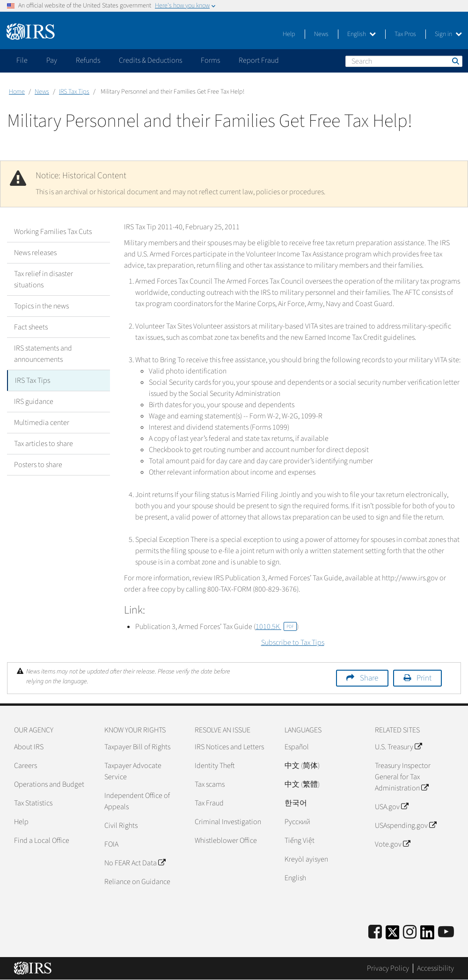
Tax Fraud (209, 803)
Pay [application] (52, 60)
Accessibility (435, 968)
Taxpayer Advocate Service (133, 771)
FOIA (111, 844)
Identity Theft (215, 766)
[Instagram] (410, 932)
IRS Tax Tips (74, 92)
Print (424, 678)
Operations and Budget (49, 784)
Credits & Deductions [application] (150, 60)
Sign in (448, 34)
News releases (35, 253)
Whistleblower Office (226, 841)
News (321, 34)
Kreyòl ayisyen (306, 859)
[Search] (404, 61)
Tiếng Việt (300, 841)
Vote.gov (392, 844)
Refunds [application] (88, 60)
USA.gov (391, 807)
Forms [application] (210, 60)
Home (17, 92)
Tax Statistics (33, 803)
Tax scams (210, 784)
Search (455, 61)
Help (289, 34)
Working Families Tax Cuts (53, 232)
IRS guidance (34, 402)
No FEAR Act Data (135, 863)
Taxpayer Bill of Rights (137, 747)
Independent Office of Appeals (137, 801)
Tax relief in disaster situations (44, 279)
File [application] (22, 60)
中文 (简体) (302, 766)
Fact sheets (31, 327)
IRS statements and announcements (43, 354)
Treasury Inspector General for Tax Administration (403, 777)
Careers (26, 766)
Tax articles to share (44, 444)
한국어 (296, 803)
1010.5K (276, 627)
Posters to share (38, 465)
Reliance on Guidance (137, 882)
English (362, 34)
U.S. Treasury (398, 747)
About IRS (29, 747)
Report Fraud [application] (259, 60)
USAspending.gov (406, 826)
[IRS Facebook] (375, 932)
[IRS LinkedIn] (427, 935)
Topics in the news (41, 306)
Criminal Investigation (228, 822)
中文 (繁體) (302, 784)
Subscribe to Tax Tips (293, 643)
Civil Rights (121, 826)
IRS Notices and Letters (229, 747)
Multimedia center (42, 423)
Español (297, 747)
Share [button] (369, 678)
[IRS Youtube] (446, 932)
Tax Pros (405, 34)
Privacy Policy (388, 968)
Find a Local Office (42, 841)
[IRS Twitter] (393, 935)
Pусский (297, 822)
